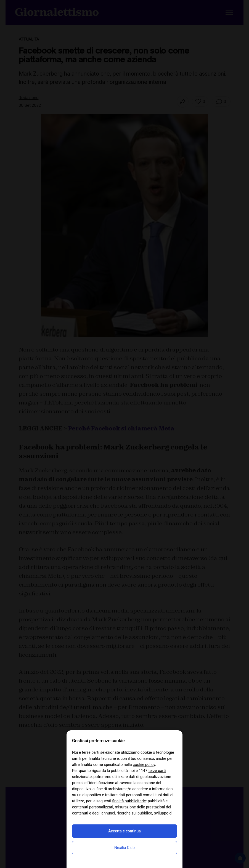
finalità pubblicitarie (129, 801)
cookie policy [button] (144, 765)
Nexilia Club (124, 848)
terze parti (157, 771)
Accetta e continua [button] (124, 831)
